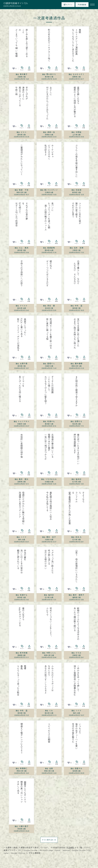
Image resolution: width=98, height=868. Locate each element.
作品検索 (70, 847)
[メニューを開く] (92, 5)
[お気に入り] (14, 68)
